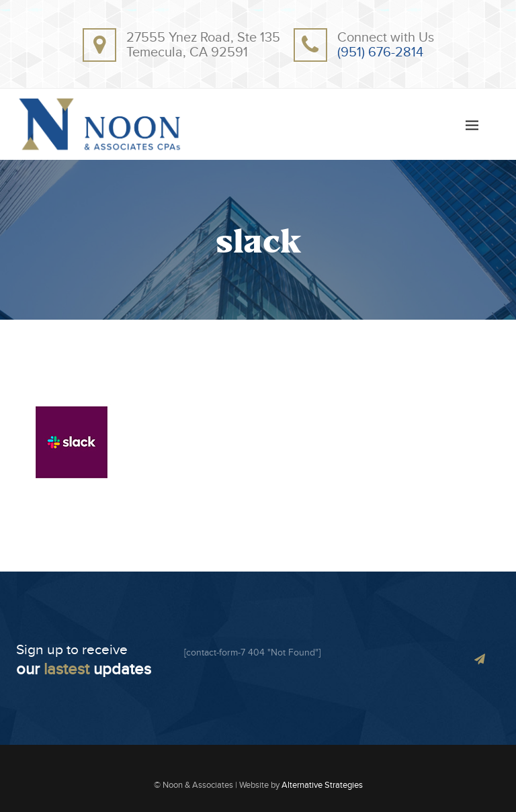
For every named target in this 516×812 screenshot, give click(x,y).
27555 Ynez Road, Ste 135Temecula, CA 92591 (203, 45)
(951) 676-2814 (380, 52)
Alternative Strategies (322, 785)
